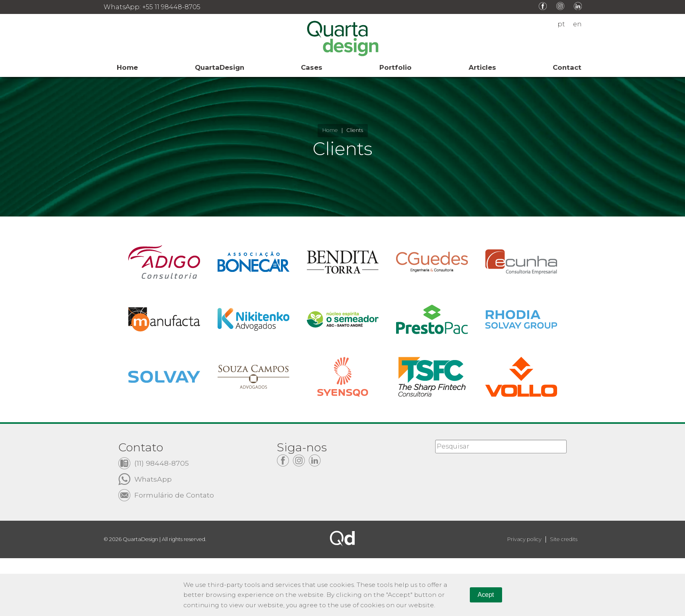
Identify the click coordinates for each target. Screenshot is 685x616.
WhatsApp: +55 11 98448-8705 (152, 7)
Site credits (564, 540)
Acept (486, 594)
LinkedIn (578, 6)
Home (330, 130)
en (577, 24)
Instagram (560, 6)
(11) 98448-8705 (162, 463)
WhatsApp (153, 479)
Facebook (543, 6)
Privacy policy (524, 540)
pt (561, 24)
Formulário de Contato (175, 495)
